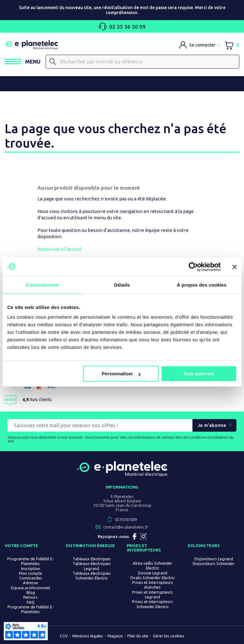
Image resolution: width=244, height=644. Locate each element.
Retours (30, 597)
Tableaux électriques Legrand (92, 566)
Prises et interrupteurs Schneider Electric (152, 604)
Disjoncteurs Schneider (214, 564)
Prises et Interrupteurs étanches (152, 585)
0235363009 (126, 519)
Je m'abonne (212, 426)
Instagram (143, 536)
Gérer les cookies (169, 636)
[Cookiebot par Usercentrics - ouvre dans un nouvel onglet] (193, 267)
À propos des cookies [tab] (202, 285)
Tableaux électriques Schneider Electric (92, 576)
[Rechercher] (143, 62)
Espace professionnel (30, 588)
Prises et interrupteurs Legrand (152, 594)
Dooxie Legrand (153, 573)
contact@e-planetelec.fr (126, 527)
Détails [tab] (122, 285)
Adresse (30, 583)
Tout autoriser (199, 374)
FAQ (31, 602)
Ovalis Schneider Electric (152, 578)
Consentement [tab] (42, 285)
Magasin (115, 636)
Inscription (31, 568)
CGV (64, 636)
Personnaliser (121, 374)
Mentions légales (88, 636)
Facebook (135, 536)
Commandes (31, 578)
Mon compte (30, 573)
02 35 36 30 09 (122, 26)
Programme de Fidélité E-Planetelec (31, 561)
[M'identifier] (199, 45)
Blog (31, 592)
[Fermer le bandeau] (235, 267)
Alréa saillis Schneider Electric (152, 566)
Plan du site (138, 636)
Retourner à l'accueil (59, 249)
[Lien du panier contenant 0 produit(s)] (232, 45)
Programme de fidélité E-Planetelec (31, 609)
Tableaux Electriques (92, 559)
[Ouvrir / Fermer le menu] (23, 62)
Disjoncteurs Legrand (214, 559)
